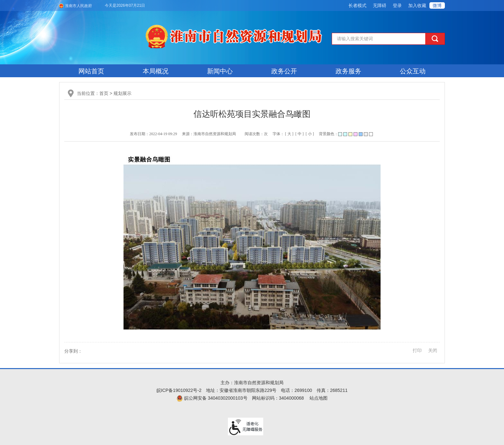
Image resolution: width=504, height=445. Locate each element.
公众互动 (413, 71)
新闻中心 (220, 71)
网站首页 (91, 71)
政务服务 (348, 71)
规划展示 (122, 93)
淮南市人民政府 (78, 6)
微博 (437, 5)
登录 (397, 5)
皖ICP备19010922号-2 (179, 390)
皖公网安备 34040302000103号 (212, 398)
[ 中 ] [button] (300, 134)
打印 (417, 350)
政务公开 (284, 71)
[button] (357, 5)
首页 (104, 93)
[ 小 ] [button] (310, 134)
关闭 (433, 350)
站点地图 (319, 398)
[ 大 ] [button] (289, 134)
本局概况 (156, 71)
